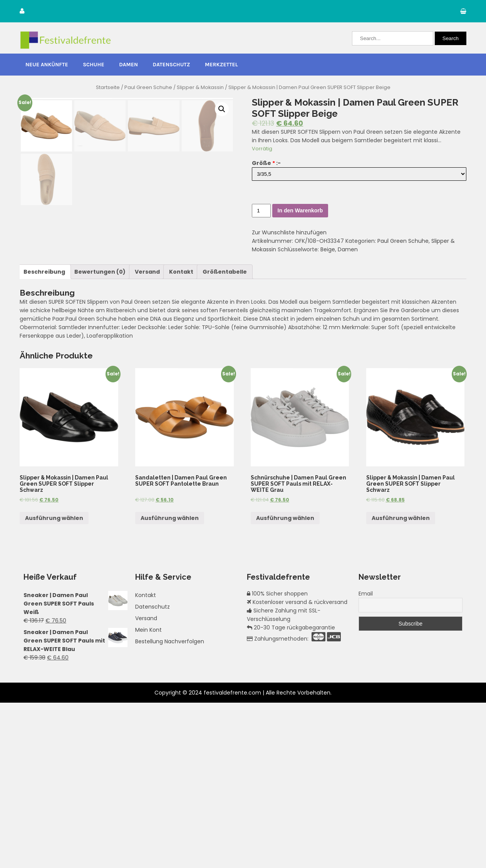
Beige (328, 249)
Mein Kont (148, 795)
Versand (147, 437)
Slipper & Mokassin (200, 87)
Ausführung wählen (54, 683)
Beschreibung (44, 437)
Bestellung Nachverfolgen (170, 807)
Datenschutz (172, 65)
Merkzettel (221, 65)
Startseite (108, 87)
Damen (128, 65)
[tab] (44, 437)
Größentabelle (225, 437)
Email (366, 759)
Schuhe (93, 65)
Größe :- (266, 163)
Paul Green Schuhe (148, 87)
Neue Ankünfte (47, 65)
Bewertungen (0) (100, 437)
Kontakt (181, 437)
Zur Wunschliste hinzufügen (289, 232)
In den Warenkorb (300, 210)
